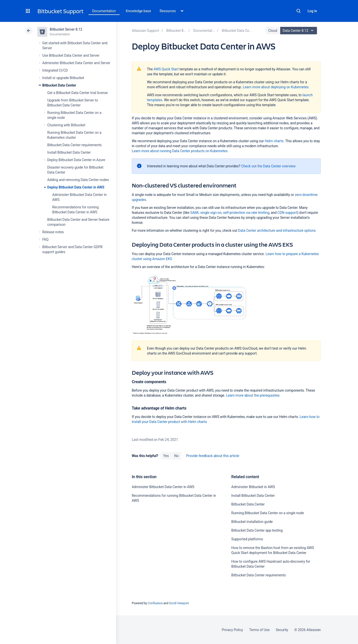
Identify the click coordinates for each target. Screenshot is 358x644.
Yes (166, 456)
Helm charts (274, 141)
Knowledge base (138, 11)
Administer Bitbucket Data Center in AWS (163, 487)
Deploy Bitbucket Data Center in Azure (76, 160)
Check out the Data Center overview (268, 166)
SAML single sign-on (206, 213)
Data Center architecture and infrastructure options (277, 230)
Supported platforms (247, 539)
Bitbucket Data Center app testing (257, 530)
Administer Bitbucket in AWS (253, 487)
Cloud (273, 31)
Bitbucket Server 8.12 (66, 29)
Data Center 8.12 (299, 31)
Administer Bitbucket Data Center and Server (76, 63)
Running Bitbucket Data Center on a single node (268, 513)
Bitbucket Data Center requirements (74, 145)
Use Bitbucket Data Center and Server (71, 55)
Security (282, 630)
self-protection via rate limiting (246, 213)
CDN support (287, 213)
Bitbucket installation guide (252, 522)
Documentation (104, 11)
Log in (312, 11)
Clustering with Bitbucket (66, 125)
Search (299, 11)
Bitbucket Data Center (59, 85)
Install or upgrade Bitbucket (63, 78)
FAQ (45, 239)
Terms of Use (259, 630)
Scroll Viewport (179, 603)
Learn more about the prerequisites (253, 395)
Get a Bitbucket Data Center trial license (77, 93)
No (177, 456)
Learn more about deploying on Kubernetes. (276, 87)
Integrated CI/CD (55, 70)
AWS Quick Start (166, 69)
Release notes (53, 232)
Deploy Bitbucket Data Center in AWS (76, 187)
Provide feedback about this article (213, 456)
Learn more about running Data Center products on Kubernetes (180, 151)
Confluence (155, 603)
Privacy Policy (232, 630)
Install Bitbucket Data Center (69, 152)
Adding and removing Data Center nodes (78, 180)
